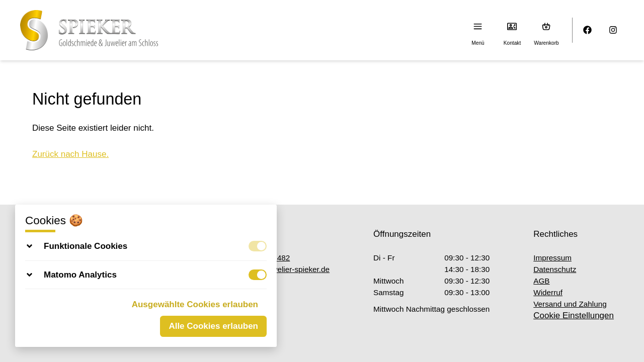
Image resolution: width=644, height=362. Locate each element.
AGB (541, 281)
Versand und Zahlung (570, 304)
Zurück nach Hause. (70, 154)
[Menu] (478, 26)
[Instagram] (614, 30)
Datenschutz (555, 269)
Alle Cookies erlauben (213, 326)
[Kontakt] (512, 26)
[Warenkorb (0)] (547, 26)
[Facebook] (588, 30)
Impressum (552, 258)
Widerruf (548, 292)
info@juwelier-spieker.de (283, 269)
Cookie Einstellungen (574, 315)
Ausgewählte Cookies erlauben (195, 304)
